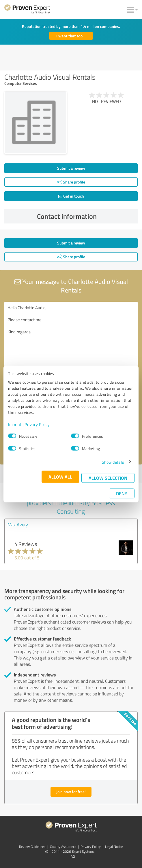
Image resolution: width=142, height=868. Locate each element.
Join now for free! (71, 792)
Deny (122, 493)
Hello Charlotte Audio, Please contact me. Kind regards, (71, 334)
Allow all (60, 476)
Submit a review (71, 168)
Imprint (15, 424)
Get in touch (71, 196)
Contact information (86, 216)
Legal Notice (114, 847)
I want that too (69, 36)
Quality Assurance (63, 847)
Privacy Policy (37, 424)
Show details (113, 462)
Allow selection (108, 478)
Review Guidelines (32, 847)
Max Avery (18, 525)
